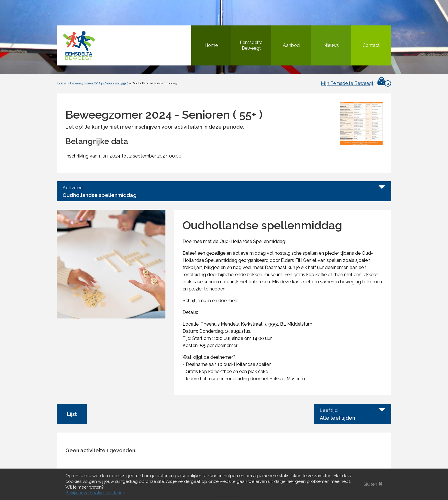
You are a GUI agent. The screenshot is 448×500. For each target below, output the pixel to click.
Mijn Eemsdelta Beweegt (347, 83)
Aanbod (291, 45)
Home (211, 45)
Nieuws (331, 45)
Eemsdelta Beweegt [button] (251, 45)
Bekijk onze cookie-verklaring (95, 493)
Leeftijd (329, 411)
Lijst (72, 414)
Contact (371, 45)
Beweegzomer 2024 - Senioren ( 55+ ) (99, 83)
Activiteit (73, 188)
